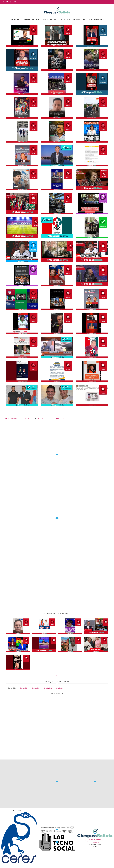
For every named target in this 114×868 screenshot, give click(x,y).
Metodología (79, 19)
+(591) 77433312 (95, 843)
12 (51, 419)
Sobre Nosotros (97, 19)
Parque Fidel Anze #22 (95, 839)
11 (47, 419)
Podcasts (65, 19)
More (57, 676)
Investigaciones (50, 19)
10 (43, 419)
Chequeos (14, 19)
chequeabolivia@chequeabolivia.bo (95, 841)
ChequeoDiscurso (31, 19)
